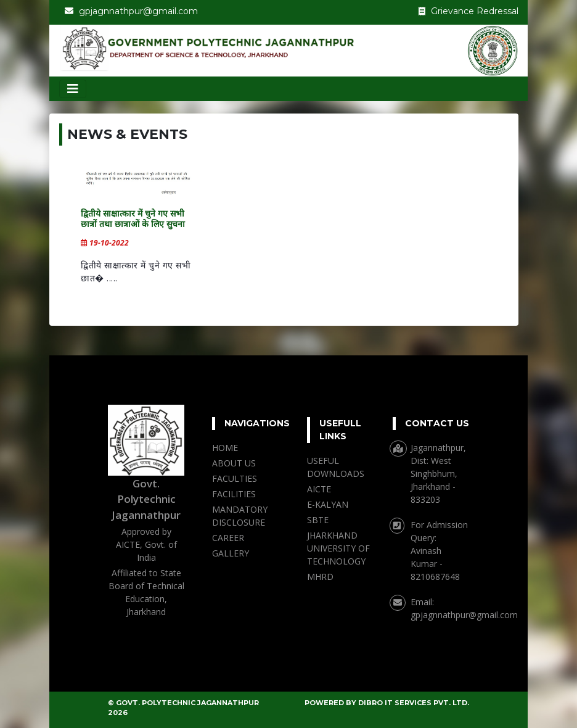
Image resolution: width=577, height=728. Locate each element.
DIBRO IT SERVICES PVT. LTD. (414, 703)
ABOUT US (234, 463)
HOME (225, 448)
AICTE (319, 489)
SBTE (318, 520)
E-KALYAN (328, 504)
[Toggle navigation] (73, 89)
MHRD (320, 577)
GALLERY (231, 553)
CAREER (228, 538)
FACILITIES (234, 494)
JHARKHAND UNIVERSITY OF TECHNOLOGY (338, 548)
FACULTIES (235, 478)
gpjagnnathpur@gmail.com (464, 615)
